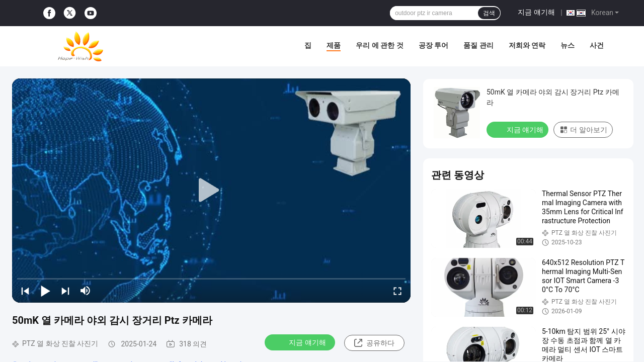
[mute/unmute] (86, 291)
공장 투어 (433, 45)
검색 (489, 13)
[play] (211, 191)
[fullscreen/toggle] (397, 291)
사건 (597, 45)
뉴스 (568, 45)
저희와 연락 (527, 45)
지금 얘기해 (536, 12)
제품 (334, 45)
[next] (65, 291)
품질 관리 (478, 45)
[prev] (25, 291)
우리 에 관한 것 (379, 45)
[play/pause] (45, 291)
